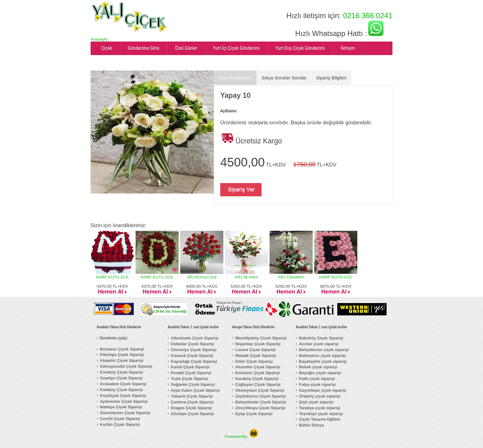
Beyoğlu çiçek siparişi (320, 373)
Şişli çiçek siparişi (316, 402)
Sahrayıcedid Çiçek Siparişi (126, 366)
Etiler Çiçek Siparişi (254, 361)
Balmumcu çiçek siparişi (323, 356)
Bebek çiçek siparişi (318, 367)
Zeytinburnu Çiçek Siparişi (261, 396)
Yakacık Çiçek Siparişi (192, 396)
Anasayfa (99, 39)
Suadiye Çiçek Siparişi (121, 378)
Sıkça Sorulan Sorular (284, 78)
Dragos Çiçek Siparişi (192, 408)
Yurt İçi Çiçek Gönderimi (236, 48)
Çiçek (107, 48)
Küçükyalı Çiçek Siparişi (123, 396)
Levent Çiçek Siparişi (256, 350)
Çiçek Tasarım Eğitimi (320, 419)
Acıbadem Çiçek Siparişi (123, 384)
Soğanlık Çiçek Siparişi (193, 384)
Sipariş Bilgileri (331, 78)
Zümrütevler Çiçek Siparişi (125, 413)
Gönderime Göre (144, 48)
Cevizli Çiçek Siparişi (120, 419)
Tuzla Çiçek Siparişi (190, 379)
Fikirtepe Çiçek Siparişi (122, 355)
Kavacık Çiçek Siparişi (192, 356)
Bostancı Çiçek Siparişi (122, 349)
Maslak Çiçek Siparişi (256, 356)
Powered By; (241, 436)
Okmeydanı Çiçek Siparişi (260, 390)
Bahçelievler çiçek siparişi (324, 350)
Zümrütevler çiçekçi (113, 338)
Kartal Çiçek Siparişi (190, 367)
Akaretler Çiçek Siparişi (258, 367)
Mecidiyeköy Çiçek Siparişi (261, 338)
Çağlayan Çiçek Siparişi (258, 384)
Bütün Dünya (312, 425)
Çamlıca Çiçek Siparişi (192, 402)
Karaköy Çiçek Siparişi (257, 379)
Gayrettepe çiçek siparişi (323, 390)
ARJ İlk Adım (246, 277)
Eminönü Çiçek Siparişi (258, 373)
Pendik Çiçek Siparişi (191, 373)
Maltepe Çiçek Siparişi (121, 407)
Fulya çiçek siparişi (317, 384)
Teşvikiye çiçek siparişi (321, 414)
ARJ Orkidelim (291, 277)
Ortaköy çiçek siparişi (320, 396)
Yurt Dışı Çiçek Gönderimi (300, 48)
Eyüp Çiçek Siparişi (254, 414)
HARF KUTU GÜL (112, 277)
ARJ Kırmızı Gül (202, 277)
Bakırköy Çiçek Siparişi (321, 338)
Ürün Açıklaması (235, 78)
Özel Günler (186, 48)
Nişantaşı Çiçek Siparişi (258, 344)
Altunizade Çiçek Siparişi (195, 338)
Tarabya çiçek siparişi (320, 408)
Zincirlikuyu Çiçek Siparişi (260, 408)
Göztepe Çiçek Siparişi (193, 414)
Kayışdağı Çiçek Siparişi (194, 361)
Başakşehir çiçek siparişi (323, 361)
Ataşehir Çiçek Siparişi (122, 360)
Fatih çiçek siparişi (317, 379)
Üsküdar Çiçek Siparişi (193, 344)
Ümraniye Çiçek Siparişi (194, 350)
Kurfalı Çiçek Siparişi (120, 424)
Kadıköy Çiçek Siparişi (121, 390)
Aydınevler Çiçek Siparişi (124, 401)
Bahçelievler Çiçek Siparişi (261, 402)
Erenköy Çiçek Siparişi (121, 372)
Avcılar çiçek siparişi (319, 344)
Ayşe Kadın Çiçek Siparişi (195, 390)
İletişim (348, 48)
